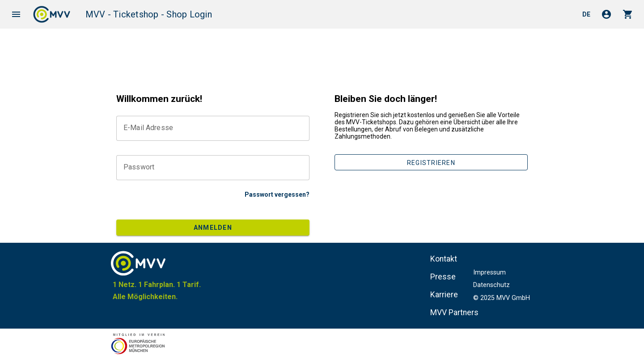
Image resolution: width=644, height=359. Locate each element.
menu (16, 14)
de (586, 14)
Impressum (489, 272)
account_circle (606, 14)
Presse (443, 277)
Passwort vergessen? (277, 194)
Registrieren (431, 163)
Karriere (444, 295)
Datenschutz (491, 285)
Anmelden (213, 228)
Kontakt (444, 259)
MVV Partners (454, 313)
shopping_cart (628, 14)
